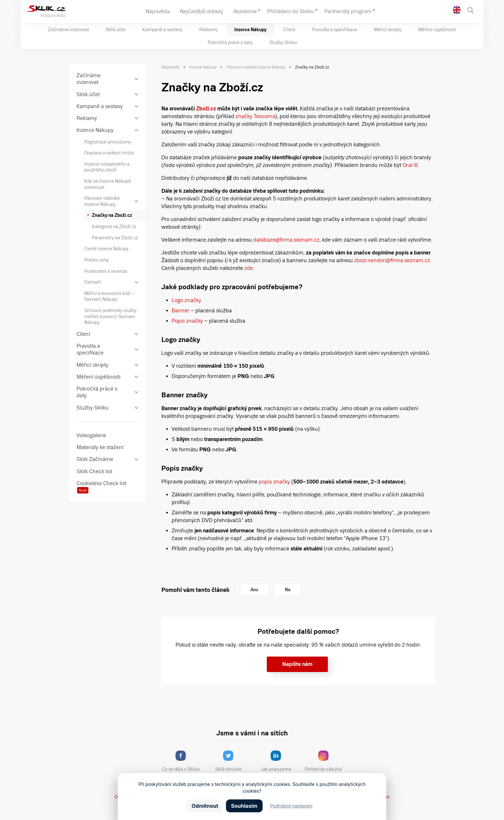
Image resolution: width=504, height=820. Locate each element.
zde (249, 268)
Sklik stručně (233, 761)
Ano (254, 590)
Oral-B (410, 165)
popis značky (274, 482)
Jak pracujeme (280, 761)
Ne (288, 590)
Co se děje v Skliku (183, 761)
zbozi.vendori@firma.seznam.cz (392, 260)
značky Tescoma (255, 116)
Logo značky (186, 300)
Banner (180, 311)
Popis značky (187, 321)
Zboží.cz (206, 109)
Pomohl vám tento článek (195, 590)
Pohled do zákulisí (326, 761)
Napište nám (297, 664)
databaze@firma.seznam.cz (286, 240)
